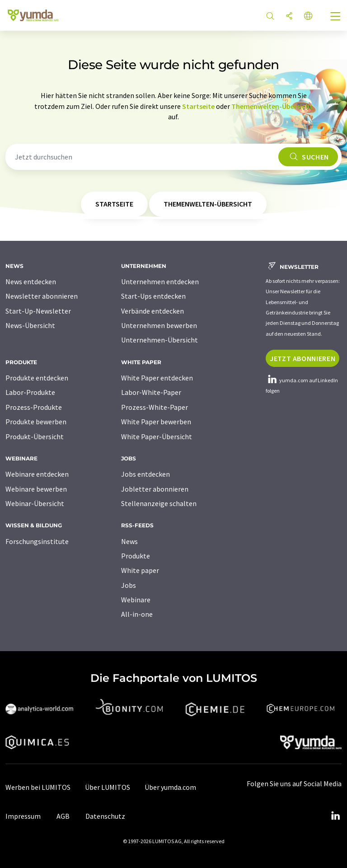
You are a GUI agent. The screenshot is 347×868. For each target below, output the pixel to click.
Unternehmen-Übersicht (159, 340)
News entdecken (31, 282)
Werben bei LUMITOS (38, 787)
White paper (140, 570)
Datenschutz (105, 816)
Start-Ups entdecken (153, 296)
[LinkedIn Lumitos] (335, 816)
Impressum (23, 816)
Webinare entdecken (37, 474)
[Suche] (270, 16)
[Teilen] (289, 16)
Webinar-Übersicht (35, 503)
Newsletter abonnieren (42, 296)
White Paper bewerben (156, 422)
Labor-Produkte (30, 392)
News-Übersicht (30, 325)
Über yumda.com (170, 787)
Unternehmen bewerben (159, 325)
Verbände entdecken (152, 311)
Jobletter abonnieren (155, 489)
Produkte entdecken (37, 378)
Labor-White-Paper (151, 392)
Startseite (198, 106)
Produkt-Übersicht (35, 436)
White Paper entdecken (157, 378)
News (129, 541)
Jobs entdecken (145, 474)
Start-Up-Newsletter (38, 311)
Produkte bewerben (36, 422)
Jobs (129, 585)
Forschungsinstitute (37, 541)
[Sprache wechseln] (308, 16)
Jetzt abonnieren (302, 358)
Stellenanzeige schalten (159, 503)
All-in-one (137, 614)
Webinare (136, 600)
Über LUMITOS (108, 787)
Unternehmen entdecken (160, 282)
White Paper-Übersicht (157, 436)
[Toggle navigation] (336, 17)
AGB (63, 816)
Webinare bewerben (36, 489)
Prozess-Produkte (34, 407)
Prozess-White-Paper (155, 407)
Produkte (136, 556)
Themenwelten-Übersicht (272, 106)
